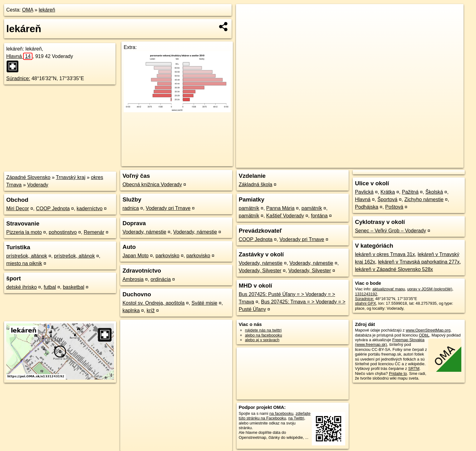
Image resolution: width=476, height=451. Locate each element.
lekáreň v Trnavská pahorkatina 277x (419, 262)
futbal (50, 287)
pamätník (249, 208)
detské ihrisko (22, 287)
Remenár (94, 232)
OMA (28, 10)
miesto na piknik (24, 263)
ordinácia (161, 279)
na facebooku (281, 413)
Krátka (388, 192)
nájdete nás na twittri (263, 330)
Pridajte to (398, 373)
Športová (387, 199)
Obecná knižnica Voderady (152, 184)
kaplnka (131, 310)
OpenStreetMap (356, 163)
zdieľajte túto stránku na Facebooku (275, 416)
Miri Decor (18, 209)
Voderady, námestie (144, 232)
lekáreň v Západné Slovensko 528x (394, 269)
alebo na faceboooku (264, 335)
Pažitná (410, 192)
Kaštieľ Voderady (285, 216)
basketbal (74, 287)
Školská (434, 192)
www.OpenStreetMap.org (428, 330)
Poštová (394, 207)
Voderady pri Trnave (168, 208)
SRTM (414, 369)
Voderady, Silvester (260, 271)
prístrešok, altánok (27, 256)
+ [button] (247, 15)
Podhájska (367, 207)
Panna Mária (280, 208)
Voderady (38, 185)
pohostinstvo (63, 232)
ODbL (424, 335)
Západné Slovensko (28, 177)
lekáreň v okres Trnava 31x (385, 254)
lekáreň (47, 10)
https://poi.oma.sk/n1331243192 (436, 163)
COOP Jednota (53, 209)
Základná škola (256, 184)
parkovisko (167, 256)
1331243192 (366, 294)
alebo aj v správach (262, 340)
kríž (151, 310)
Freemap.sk (388, 163)
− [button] (247, 24)
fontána (319, 216)
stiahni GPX (366, 303)
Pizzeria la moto (24, 232)
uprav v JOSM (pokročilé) (430, 289)
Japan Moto (135, 256)
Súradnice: (18, 78)
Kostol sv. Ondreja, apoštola (153, 303)
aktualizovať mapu (389, 289)
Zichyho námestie (424, 199)
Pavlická (364, 192)
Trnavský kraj (71, 177)
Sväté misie (205, 303)
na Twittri (296, 418)
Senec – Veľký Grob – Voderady (390, 231)
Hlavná (19, 56)
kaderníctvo (90, 209)
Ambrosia (133, 279)
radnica (130, 208)
